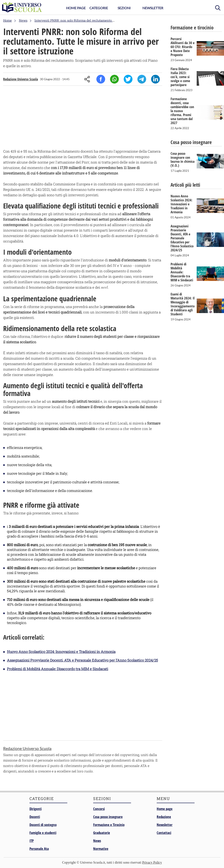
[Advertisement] (83, 118)
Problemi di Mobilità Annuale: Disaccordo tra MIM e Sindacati (58, 669)
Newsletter (153, 8)
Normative (101, 849)
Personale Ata (39, 849)
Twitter (128, 79)
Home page (165, 809)
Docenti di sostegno (43, 825)
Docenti (35, 817)
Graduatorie (102, 833)
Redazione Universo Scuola (21, 79)
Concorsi (99, 809)
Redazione (164, 817)
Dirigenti (36, 809)
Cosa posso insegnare (108, 817)
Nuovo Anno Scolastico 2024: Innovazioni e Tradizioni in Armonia (61, 652)
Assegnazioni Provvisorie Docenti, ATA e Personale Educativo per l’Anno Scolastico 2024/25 (82, 660)
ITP (32, 841)
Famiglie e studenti (43, 833)
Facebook (101, 79)
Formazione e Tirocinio (109, 825)
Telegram (142, 79)
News (97, 841)
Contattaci (164, 833)
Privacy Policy (152, 862)
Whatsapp (114, 79)
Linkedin (155, 79)
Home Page (76, 8)
